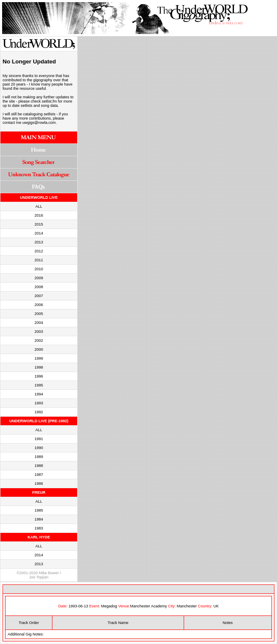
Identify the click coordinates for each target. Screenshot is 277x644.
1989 (39, 457)
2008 (39, 287)
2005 (39, 314)
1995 (39, 385)
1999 (39, 358)
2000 (39, 349)
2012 (39, 251)
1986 (39, 484)
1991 (39, 439)
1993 (39, 403)
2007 (39, 296)
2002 (39, 341)
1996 (39, 376)
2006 (39, 305)
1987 (39, 475)
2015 (39, 224)
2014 (39, 233)
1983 (39, 528)
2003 (39, 332)
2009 (39, 278)
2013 (39, 242)
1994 (39, 394)
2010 (39, 269)
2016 (39, 215)
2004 (39, 323)
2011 (39, 260)
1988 (39, 466)
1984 (39, 519)
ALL (39, 206)
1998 (39, 367)
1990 (39, 448)
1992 (39, 412)
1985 (39, 510)
